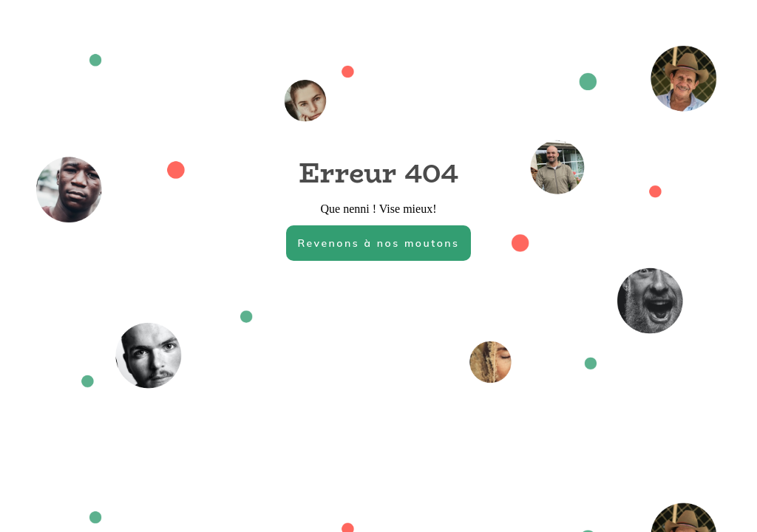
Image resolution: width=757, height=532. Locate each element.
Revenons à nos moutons (378, 243)
